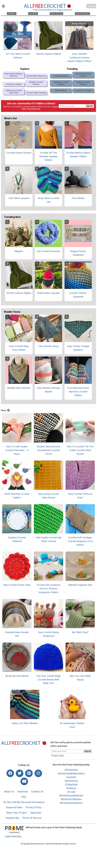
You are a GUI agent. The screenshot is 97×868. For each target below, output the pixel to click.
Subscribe (36, 813)
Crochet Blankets (61, 76)
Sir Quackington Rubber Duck (72, 725)
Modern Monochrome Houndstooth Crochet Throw (48, 451)
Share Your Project (17, 813)
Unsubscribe (12, 818)
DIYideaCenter (71, 785)
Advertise (23, 792)
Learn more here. (13, 837)
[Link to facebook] (10, 774)
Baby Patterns (61, 91)
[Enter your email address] (67, 752)
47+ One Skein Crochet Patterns (18, 56)
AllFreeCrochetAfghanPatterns (71, 774)
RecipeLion (71, 788)
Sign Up (90, 107)
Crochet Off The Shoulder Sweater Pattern (48, 157)
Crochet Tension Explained (78, 295)
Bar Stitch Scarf (80, 633)
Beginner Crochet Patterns (61, 84)
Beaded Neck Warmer (19, 388)
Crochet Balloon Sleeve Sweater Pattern (78, 155)
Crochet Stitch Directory (36, 76)
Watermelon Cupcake (48, 293)
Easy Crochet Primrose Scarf (80, 496)
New (5, 411)
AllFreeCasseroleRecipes (71, 803)
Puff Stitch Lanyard (19, 199)
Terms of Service (32, 818)
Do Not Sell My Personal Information (24, 803)
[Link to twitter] (20, 774)
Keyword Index (14, 808)
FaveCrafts (71, 777)
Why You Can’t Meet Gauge (80, 678)
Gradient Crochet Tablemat (17, 540)
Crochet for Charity (14, 85)
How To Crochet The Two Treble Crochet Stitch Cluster (80, 451)
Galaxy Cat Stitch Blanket (25, 724)
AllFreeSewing (71, 781)
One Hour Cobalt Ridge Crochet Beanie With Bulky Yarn (48, 680)
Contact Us (37, 792)
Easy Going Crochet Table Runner (48, 496)
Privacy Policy (34, 808)
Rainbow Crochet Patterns (83, 84)
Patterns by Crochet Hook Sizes (14, 92)
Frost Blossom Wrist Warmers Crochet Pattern (78, 392)
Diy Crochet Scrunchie (48, 252)
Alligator (19, 252)
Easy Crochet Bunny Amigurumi (48, 634)
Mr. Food (71, 792)
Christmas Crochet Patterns (83, 75)
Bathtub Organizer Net (80, 585)
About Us (9, 792)
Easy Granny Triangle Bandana (78, 348)
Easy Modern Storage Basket (48, 390)
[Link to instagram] (38, 774)
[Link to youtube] (24, 782)
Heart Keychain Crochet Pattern (17, 496)
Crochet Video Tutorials (36, 93)
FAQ (24, 797)
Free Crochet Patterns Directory (14, 75)
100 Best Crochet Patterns (36, 84)
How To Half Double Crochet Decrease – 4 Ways (17, 451)
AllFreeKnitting (71, 770)
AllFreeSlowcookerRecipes (71, 796)
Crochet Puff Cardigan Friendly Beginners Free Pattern (80, 542)
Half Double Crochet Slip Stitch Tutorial (48, 540)
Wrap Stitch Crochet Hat (48, 200)
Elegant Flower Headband (78, 254)
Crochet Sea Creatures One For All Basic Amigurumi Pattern (48, 589)
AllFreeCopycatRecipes (71, 799)
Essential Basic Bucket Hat (17, 634)
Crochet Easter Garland (19, 153)
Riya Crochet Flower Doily (17, 585)
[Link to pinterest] (29, 774)
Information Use (34, 109)
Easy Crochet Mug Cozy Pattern (19, 348)
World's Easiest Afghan (49, 54)
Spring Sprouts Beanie (17, 676)
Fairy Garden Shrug (48, 347)
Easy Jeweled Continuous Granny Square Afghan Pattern (79, 58)
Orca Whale (78, 199)
